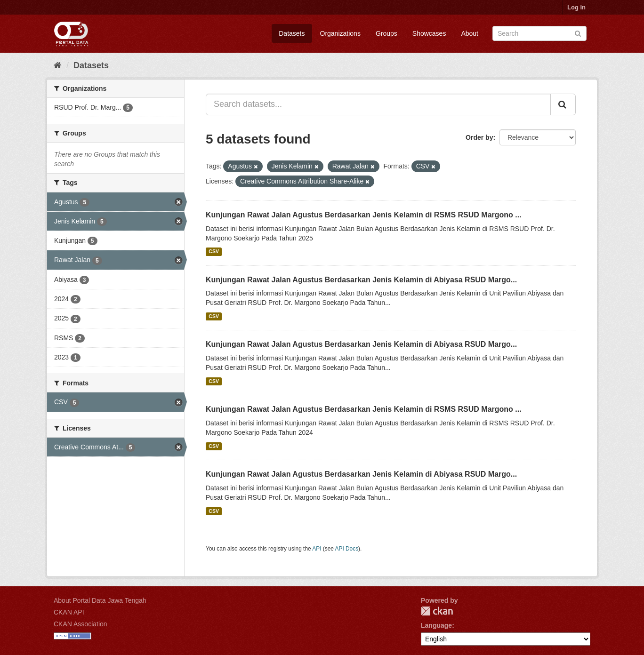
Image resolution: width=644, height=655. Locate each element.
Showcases (429, 33)
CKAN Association (80, 624)
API (317, 549)
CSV (214, 252)
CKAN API (69, 612)
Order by (479, 137)
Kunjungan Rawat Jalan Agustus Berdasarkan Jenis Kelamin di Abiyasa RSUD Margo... (361, 280)
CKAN (437, 611)
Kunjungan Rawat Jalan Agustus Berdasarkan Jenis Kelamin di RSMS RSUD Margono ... (364, 215)
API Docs (347, 549)
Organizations (340, 33)
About (470, 33)
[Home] (58, 65)
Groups (386, 33)
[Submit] (578, 33)
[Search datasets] (539, 33)
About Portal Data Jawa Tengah (100, 600)
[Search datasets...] (378, 104)
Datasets (292, 33)
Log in (576, 7)
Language (436, 625)
